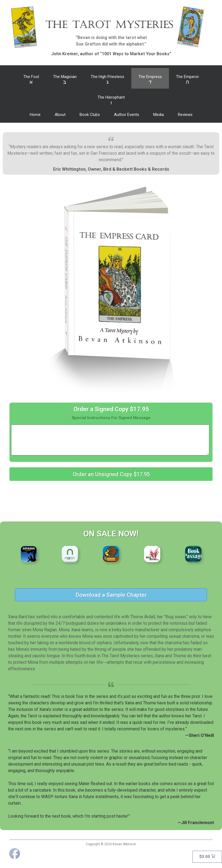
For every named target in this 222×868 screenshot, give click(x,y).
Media (159, 115)
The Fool (31, 80)
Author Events (127, 115)
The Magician (65, 80)
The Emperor (187, 80)
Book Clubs (90, 115)
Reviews (185, 115)
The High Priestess (107, 80)
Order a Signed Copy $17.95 (111, 409)
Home (35, 115)
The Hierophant (111, 100)
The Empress (150, 80)
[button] (111, 474)
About (60, 115)
